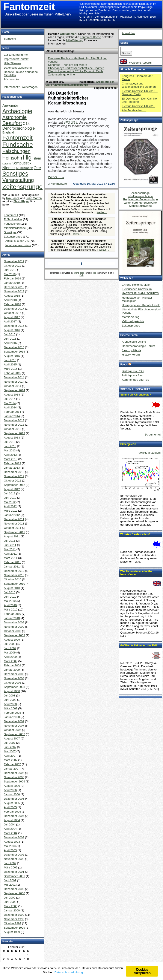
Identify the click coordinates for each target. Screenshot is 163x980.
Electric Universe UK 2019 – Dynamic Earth (140, 93)
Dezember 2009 (14, 622)
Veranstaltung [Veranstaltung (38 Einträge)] (18, 180)
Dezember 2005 (14, 799)
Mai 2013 (10, 450)
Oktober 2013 (13, 429)
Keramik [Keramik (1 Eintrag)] (7, 164)
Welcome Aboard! (136, 63)
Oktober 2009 (13, 631)
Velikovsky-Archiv (133, 321)
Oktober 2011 (13, 528)
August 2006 (12, 786)
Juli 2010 (10, 592)
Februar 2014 (12, 412)
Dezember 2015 (14, 347)
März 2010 (11, 610)
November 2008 (14, 678)
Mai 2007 (10, 751)
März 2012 (11, 511)
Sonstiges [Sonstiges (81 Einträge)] (15, 174)
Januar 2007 (12, 769)
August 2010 (12, 588)
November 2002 (14, 859)
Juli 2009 (10, 644)
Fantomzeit (29, 7)
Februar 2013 (12, 463)
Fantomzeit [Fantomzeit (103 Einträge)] (17, 138)
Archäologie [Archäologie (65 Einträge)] (17, 111)
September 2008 (14, 687)
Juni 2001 (10, 880)
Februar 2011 (12, 562)
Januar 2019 (12, 283)
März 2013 (11, 459)
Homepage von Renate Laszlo (141, 305)
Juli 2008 (10, 696)
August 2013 (12, 438)
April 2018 (10, 300)
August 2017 (12, 317)
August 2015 (12, 356)
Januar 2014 (12, 416)
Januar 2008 (12, 717)
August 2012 (12, 489)
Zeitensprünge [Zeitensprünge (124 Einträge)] (23, 187)
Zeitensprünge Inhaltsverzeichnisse (140, 195)
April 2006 (10, 790)
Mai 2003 (10, 846)
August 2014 (12, 395)
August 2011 (12, 536)
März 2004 (11, 833)
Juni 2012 (10, 498)
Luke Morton (34, 198)
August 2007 (12, 738)
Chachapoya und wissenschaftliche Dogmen (76, 68)
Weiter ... (102, 212)
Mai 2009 (10, 653)
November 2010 (14, 575)
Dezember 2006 (14, 773)
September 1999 (14, 928)
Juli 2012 (10, 493)
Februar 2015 (12, 373)
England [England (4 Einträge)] (8, 132)
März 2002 (11, 867)
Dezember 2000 (14, 889)
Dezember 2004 (14, 816)
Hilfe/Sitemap (75, 40)
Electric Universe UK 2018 (139, 106)
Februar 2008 (12, 713)
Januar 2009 (12, 670)
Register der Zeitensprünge (140, 199)
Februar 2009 (12, 665)
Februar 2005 (12, 812)
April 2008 (10, 704)
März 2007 (11, 760)
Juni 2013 (10, 446)
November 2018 (14, 291)
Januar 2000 (12, 910)
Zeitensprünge (79, 85)
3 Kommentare (57, 184)
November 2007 (14, 726)
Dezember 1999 (14, 915)
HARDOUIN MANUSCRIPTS (140, 293)
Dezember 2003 (14, 837)
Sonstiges (10, 232)
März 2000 (11, 906)
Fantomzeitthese (91, 37)
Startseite (10, 39)
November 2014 (14, 382)
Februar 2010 (12, 614)
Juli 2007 (10, 743)
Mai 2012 (10, 502)
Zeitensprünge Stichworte (140, 203)
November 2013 (14, 425)
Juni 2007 (10, 747)
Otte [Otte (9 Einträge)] (37, 168)
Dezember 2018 (14, 287)
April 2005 (10, 807)
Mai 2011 (10, 549)
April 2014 (10, 407)
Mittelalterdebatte (15, 228)
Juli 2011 (10, 541)
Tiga (94, 273)
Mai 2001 (10, 885)
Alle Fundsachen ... (134, 110)
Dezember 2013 (14, 420)
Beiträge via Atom (133, 375)
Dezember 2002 (14, 855)
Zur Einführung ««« (16, 55)
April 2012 (10, 506)
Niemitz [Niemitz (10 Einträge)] (9, 168)
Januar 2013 (12, 468)
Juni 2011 (10, 545)
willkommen (68, 34)
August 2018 (12, 296)
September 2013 (14, 433)
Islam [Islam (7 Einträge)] (37, 158)
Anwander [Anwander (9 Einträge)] (11, 106)
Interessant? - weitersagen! (21, 87)
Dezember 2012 (14, 472)
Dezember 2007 (14, 721)
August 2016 (12, 330)
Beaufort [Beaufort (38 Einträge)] (12, 123)
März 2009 (11, 661)
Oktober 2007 (13, 730)
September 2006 (14, 781)
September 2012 (14, 485)
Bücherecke (11, 79)
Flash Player (21, 201)
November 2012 (14, 476)
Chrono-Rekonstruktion (137, 285)
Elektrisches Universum (137, 289)
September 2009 (14, 635)
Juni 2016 (10, 339)
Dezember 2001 (14, 872)
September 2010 (14, 584)
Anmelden (128, 33)
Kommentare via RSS (136, 380)
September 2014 (14, 390)
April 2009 (10, 657)
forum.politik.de (131, 350)
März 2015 (11, 369)
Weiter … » (56, 177)
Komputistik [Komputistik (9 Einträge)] (22, 163)
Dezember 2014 (14, 377)
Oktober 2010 (13, 579)
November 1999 (14, 919)
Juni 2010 (10, 597)
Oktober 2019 (13, 266)
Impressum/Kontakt (16, 59)
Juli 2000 (10, 898)
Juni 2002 (10, 863)
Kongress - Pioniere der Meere (68, 65)
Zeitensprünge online (61, 74)
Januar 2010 (12, 618)
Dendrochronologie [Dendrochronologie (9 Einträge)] (19, 128)
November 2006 (14, 777)
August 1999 (12, 932)
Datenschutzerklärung (18, 68)
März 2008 (11, 708)
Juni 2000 (10, 902)
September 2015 (14, 352)
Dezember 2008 (14, 674)
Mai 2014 (10, 403)
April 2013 (10, 455)
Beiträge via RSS (133, 371)
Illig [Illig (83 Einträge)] (27, 157)
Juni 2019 (10, 270)
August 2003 (12, 842)
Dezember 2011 (14, 519)
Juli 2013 (10, 442)
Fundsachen (12, 224)
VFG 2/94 (70, 123)
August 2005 (12, 803)
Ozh (81, 275)
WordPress (79, 273)
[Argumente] (153, 435)
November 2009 (14, 627)
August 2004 (12, 820)
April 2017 (10, 321)
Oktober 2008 (13, 683)
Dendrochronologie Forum (138, 346)
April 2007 (10, 756)
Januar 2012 (12, 515)
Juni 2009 (10, 648)
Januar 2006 (12, 794)
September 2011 (14, 532)
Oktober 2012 (13, 481)
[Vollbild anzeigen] (149, 453)
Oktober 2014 (13, 386)
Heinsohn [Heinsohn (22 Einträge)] (12, 158)
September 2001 (14, 876)
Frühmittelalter (60, 85)
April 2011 (10, 554)
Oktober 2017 (13, 313)
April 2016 (10, 343)
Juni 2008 (10, 700)
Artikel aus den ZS (17, 241)
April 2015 (10, 364)
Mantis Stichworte (140, 206)
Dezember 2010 (14, 571)
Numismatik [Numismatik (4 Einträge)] (25, 168)
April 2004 (10, 829)
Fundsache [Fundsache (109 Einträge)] (18, 145)
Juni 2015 (10, 360)
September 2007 (14, 734)
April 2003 (10, 850)
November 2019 (14, 261)
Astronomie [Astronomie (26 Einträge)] (14, 117)
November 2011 (14, 524)
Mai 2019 (10, 274)
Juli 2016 (10, 334)
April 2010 (10, 605)
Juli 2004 (10, 824)
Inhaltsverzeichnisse (18, 245)
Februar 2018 (12, 304)
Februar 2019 (12, 278)
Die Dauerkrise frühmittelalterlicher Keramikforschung (68, 98)
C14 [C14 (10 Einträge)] (26, 123)
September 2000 (14, 893)
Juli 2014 (10, 399)
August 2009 (12, 640)
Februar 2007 (12, 764)
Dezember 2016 (14, 326)
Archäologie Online (134, 342)
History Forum (131, 355)
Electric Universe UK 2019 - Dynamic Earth (75, 71)
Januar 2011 (12, 567)
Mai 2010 (10, 601)
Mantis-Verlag (131, 317)
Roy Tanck (13, 198)
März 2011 (11, 558)
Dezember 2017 (14, 309)
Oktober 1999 (13, 923)
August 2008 (12, 691)
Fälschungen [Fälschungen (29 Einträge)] (16, 151)
